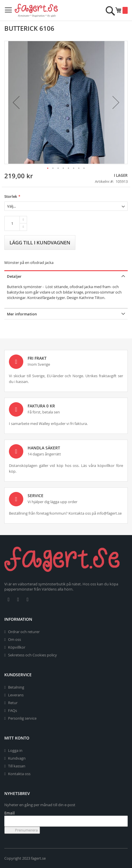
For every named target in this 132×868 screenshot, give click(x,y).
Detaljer (14, 276)
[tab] (66, 276)
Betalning (16, 687)
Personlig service (22, 718)
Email (9, 813)
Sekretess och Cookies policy (32, 655)
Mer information (22, 314)
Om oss (15, 639)
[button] (16, 102)
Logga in (15, 750)
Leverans (16, 695)
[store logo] (36, 10)
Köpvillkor (17, 647)
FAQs (13, 710)
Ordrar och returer (24, 632)
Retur (13, 703)
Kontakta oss (19, 774)
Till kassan (17, 766)
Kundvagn (17, 758)
